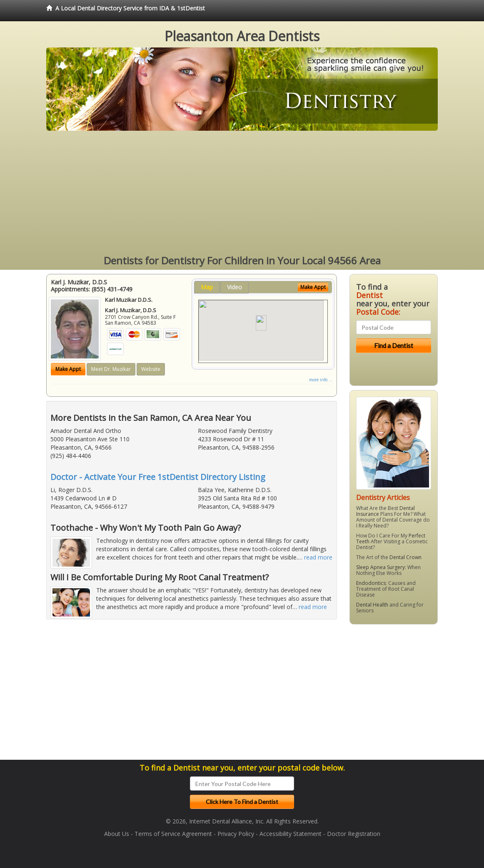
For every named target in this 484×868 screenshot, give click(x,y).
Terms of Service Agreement (173, 834)
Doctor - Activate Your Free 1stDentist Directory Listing (158, 477)
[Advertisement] (242, 193)
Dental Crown (405, 557)
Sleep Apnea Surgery (380, 567)
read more (318, 557)
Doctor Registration (354, 834)
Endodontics (371, 583)
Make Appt (68, 369)
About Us (117, 834)
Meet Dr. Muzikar (111, 369)
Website (151, 369)
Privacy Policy (236, 834)
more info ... (321, 380)
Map (207, 287)
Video (235, 287)
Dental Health (372, 605)
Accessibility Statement (291, 834)
